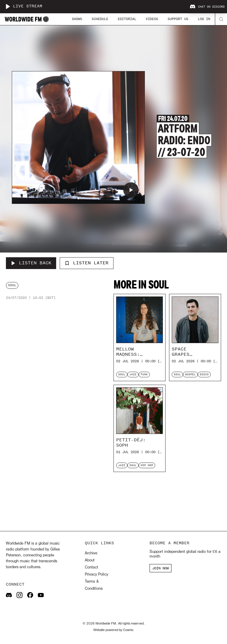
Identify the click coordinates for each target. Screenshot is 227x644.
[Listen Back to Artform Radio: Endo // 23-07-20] (31, 263)
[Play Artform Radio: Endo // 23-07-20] (131, 190)
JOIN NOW (160, 568)
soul (12, 285)
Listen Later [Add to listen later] (87, 263)
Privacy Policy (97, 575)
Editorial (127, 19)
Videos (152, 19)
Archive (91, 553)
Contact (91, 567)
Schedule (100, 19)
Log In (204, 19)
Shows (77, 19)
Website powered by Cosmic (113, 630)
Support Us (178, 19)
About (90, 560)
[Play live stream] (8, 6)
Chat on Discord (207, 7)
